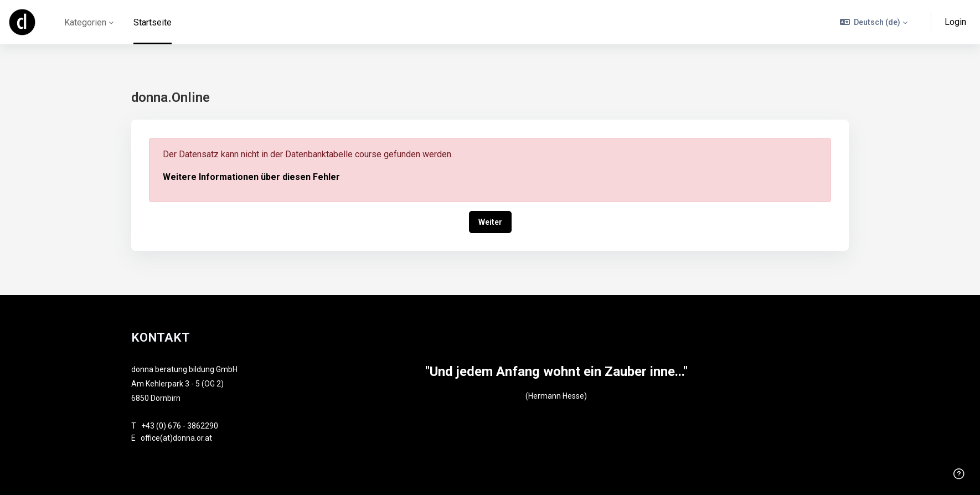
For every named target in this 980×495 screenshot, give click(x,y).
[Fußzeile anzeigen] (959, 474)
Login (955, 22)
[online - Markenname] (22, 22)
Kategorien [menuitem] (85, 22)
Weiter (490, 222)
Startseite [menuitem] (153, 22)
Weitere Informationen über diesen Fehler (251, 177)
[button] (874, 22)
